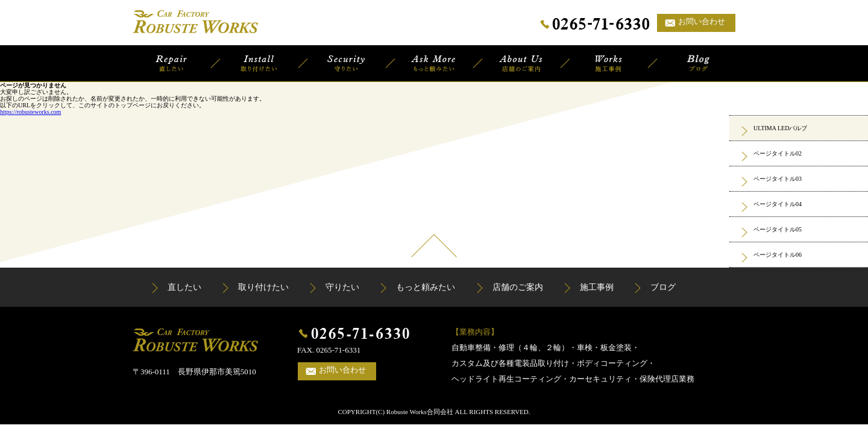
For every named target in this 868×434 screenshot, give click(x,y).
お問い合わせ (702, 21)
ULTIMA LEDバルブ (780, 128)
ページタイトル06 (778, 255)
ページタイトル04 (778, 204)
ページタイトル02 (778, 153)
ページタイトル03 (778, 179)
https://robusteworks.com (30, 112)
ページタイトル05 (778, 229)
